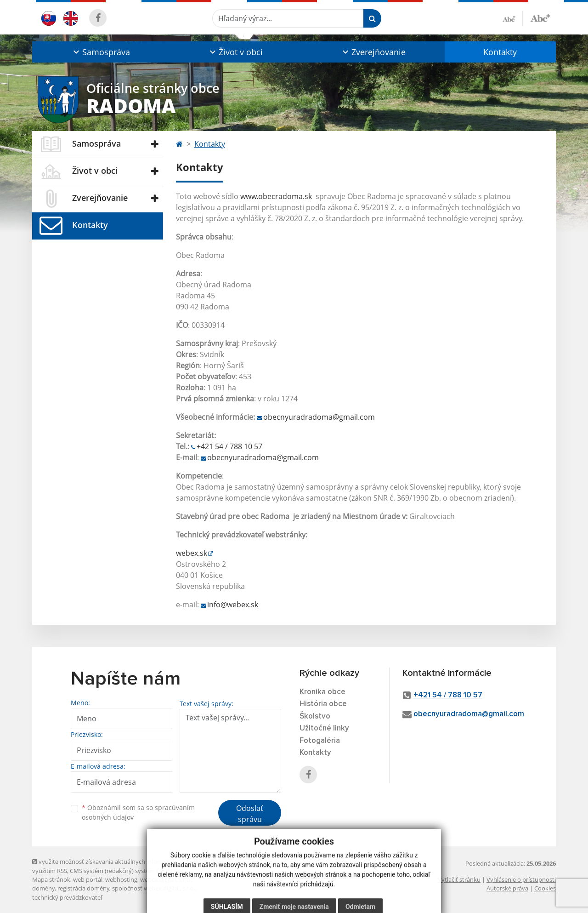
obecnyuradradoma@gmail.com (319, 417)
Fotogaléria (320, 741)
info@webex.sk (233, 605)
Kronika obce (322, 692)
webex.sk (192, 553)
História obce (323, 704)
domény (43, 888)
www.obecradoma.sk (276, 196)
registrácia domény (83, 888)
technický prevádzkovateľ (67, 897)
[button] (100, 52)
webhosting (121, 879)
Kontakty (500, 52)
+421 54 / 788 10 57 (229, 446)
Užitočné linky (324, 728)
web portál (88, 879)
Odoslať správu (250, 814)
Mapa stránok (51, 879)
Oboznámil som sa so (138, 812)
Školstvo (315, 716)
